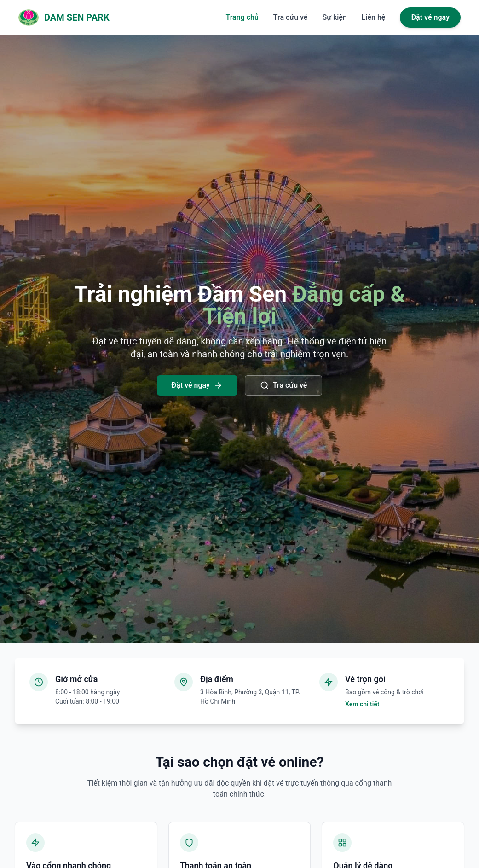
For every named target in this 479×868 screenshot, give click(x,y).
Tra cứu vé (291, 17)
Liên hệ (374, 17)
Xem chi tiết (362, 704)
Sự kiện (334, 17)
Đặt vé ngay (430, 17)
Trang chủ (242, 17)
